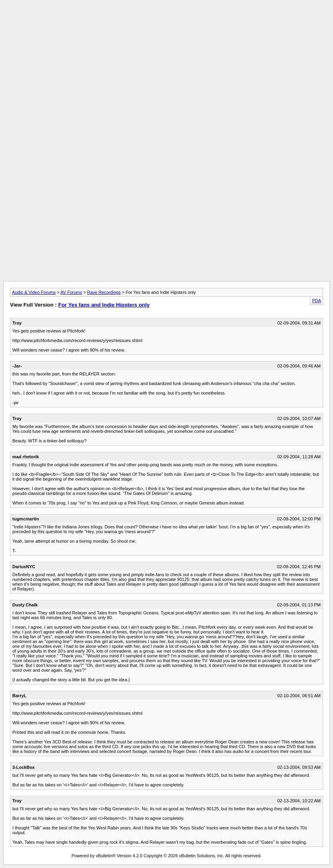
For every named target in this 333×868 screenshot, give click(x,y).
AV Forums (71, 292)
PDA (316, 301)
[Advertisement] (166, 21)
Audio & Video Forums (34, 292)
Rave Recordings (104, 292)
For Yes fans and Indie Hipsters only (104, 305)
